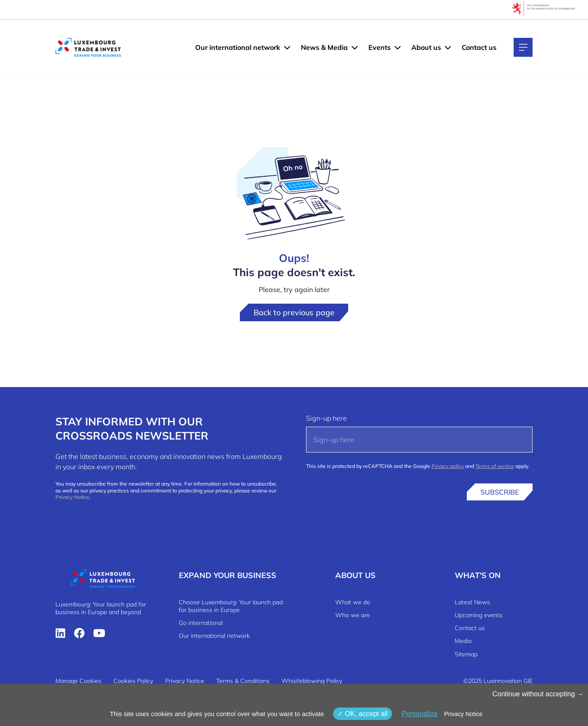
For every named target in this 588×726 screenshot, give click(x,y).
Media (463, 641)
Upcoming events (479, 615)
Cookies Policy (133, 681)
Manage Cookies (78, 681)
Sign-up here (326, 418)
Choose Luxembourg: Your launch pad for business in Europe (231, 606)
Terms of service (495, 466)
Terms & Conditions (243, 681)
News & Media (324, 47)
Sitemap (466, 654)
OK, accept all (363, 714)
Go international (201, 623)
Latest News (472, 602)
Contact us (479, 47)
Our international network (238, 47)
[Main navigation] (523, 47)
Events (380, 47)
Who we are (353, 615)
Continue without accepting (538, 694)
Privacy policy (448, 466)
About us (426, 47)
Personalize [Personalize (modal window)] (420, 714)
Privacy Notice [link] (463, 714)
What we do (353, 602)
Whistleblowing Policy (312, 681)
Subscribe (500, 492)
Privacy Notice (72, 497)
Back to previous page (294, 312)
